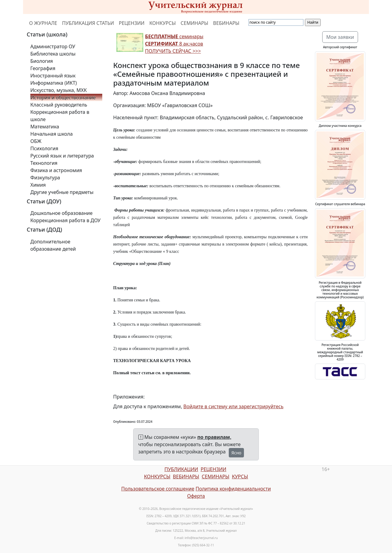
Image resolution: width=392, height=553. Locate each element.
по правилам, (214, 437)
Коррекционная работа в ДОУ (65, 220)
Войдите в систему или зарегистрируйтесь (233, 406)
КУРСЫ (240, 477)
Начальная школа (52, 134)
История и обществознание (63, 97)
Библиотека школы (53, 54)
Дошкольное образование (61, 213)
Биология (42, 61)
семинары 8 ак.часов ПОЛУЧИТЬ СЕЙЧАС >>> (174, 44)
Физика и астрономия (56, 170)
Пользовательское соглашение (158, 489)
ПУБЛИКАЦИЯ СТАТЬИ (88, 23)
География (43, 68)
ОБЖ (36, 141)
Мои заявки (340, 37)
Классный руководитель (59, 105)
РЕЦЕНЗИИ (132, 23)
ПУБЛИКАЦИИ (181, 469)
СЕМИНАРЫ (194, 23)
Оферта (196, 496)
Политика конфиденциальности (233, 489)
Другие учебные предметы (62, 192)
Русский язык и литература (62, 156)
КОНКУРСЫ (162, 23)
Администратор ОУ (53, 46)
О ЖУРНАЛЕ (43, 23)
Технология (44, 163)
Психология (44, 148)
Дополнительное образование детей (53, 245)
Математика (45, 127)
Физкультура (45, 178)
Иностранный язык (53, 76)
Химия (38, 185)
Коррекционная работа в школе (60, 116)
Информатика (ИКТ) (54, 83)
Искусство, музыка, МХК (59, 90)
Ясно (237, 453)
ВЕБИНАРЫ (226, 23)
